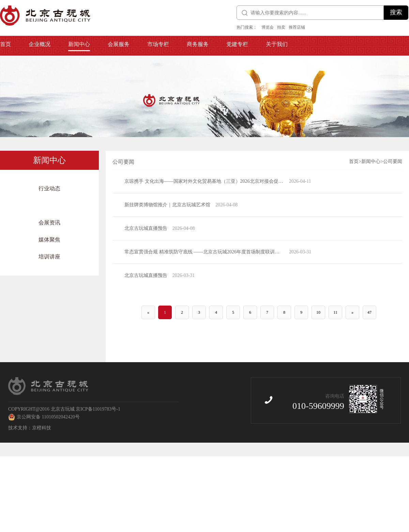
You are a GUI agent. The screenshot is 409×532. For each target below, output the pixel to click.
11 (335, 312)
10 (318, 312)
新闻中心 (371, 161)
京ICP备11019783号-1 (98, 409)
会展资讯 (49, 223)
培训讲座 (49, 257)
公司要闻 (49, 205)
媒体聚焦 (49, 240)
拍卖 (281, 27)
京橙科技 (42, 428)
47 (369, 312)
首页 (354, 161)
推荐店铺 (297, 27)
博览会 (268, 27)
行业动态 (49, 188)
